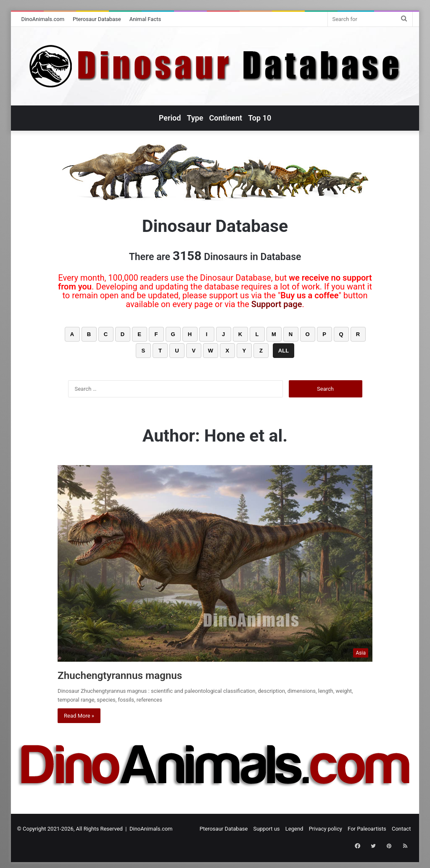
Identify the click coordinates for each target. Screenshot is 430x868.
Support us (267, 829)
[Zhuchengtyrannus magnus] (215, 563)
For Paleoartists (367, 829)
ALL (284, 351)
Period (170, 118)
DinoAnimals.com (43, 19)
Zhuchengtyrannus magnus (136, 675)
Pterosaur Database (97, 19)
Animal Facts (145, 19)
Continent (226, 118)
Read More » (79, 716)
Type (195, 118)
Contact (401, 829)
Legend (294, 829)
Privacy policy (326, 829)
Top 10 (260, 118)
